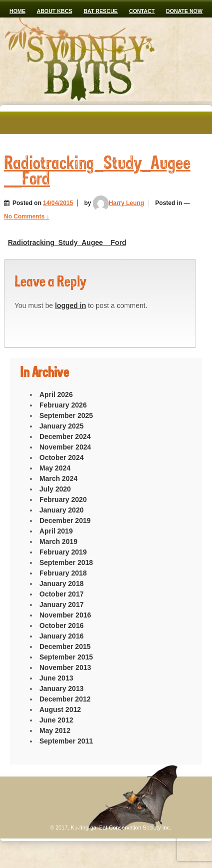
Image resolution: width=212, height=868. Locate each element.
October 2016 (62, 625)
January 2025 (62, 426)
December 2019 (65, 520)
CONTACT (142, 11)
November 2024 (65, 447)
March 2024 (58, 478)
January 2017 (62, 604)
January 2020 (62, 510)
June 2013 (56, 678)
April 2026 (56, 394)
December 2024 (65, 436)
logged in (70, 305)
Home (17, 11)
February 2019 (63, 552)
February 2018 (63, 573)
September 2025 (66, 415)
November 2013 (65, 667)
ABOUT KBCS (55, 11)
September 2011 (66, 741)
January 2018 (62, 583)
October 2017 (62, 594)
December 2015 (65, 646)
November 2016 (65, 615)
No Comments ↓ (27, 216)
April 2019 (56, 531)
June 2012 (56, 720)
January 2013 (62, 688)
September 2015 (66, 657)
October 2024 (62, 457)
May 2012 (55, 730)
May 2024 (55, 468)
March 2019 (58, 541)
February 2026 (63, 405)
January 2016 (62, 636)
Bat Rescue (101, 11)
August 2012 (60, 709)
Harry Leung (118, 203)
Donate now (184, 11)
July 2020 (55, 489)
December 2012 (65, 699)
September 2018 (66, 562)
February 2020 (63, 499)
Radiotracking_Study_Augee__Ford (67, 242)
